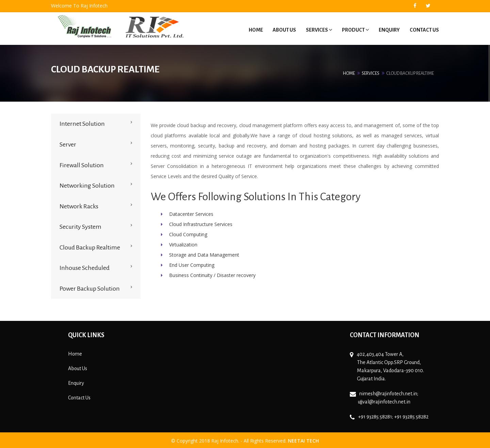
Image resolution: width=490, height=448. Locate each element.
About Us (283, 29)
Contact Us (424, 29)
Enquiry (389, 29)
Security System (80, 225)
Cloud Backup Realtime (90, 246)
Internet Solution (82, 122)
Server (68, 143)
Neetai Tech (303, 439)
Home (254, 29)
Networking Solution (87, 184)
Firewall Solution (82, 163)
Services (318, 29)
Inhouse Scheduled (85, 266)
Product (355, 29)
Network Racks (79, 205)
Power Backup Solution (90, 287)
